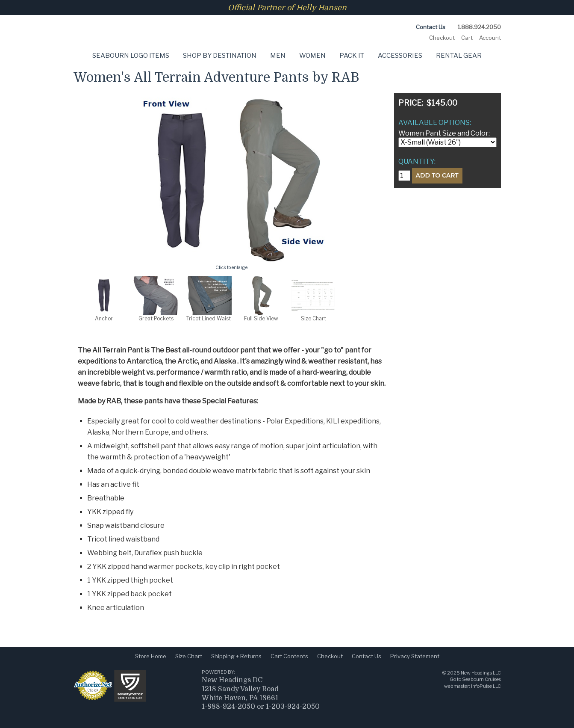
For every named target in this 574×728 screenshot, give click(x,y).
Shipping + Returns (236, 656)
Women (312, 56)
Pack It (352, 56)
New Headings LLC (481, 673)
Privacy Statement (415, 656)
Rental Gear (459, 56)
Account (490, 38)
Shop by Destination (220, 56)
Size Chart (189, 656)
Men (278, 56)
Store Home (151, 656)
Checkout (442, 38)
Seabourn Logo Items (131, 56)
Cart (467, 38)
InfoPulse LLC (486, 686)
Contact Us (431, 27)
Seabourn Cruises (481, 679)
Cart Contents (289, 656)
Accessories (400, 56)
